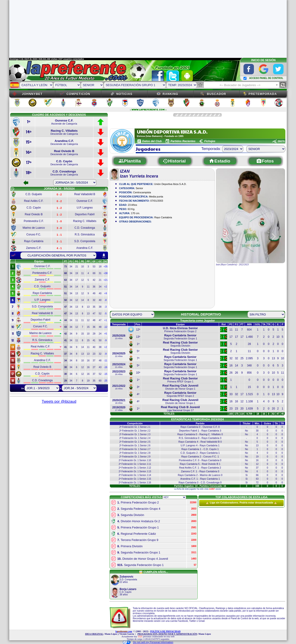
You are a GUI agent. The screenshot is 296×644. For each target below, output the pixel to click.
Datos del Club (152, 141)
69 (94, 273)
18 (100, 267)
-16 (105, 367)
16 (88, 361)
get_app (106, 189)
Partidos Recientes (183, 141)
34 (71, 267)
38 (100, 307)
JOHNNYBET (32, 94)
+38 (106, 273)
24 (100, 334)
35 (94, 307)
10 (82, 267)
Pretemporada (263, 94)
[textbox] (241, 85)
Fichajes (210, 141)
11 (82, 273)
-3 (106, 307)
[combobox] (241, 85)
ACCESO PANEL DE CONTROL (266, 78)
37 (94, 361)
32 (94, 300)
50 (100, 340)
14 (77, 287)
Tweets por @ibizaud (59, 402)
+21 (106, 280)
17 (77, 280)
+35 (106, 267)
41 (94, 340)
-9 (106, 340)
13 (77, 293)
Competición (78, 94)
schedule (12, 189)
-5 (106, 314)
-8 (106, 300)
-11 (105, 361)
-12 (105, 327)
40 (100, 293)
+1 (106, 320)
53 (94, 267)
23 (94, 354)
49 (94, 293)
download (104, 256)
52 (100, 314)
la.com (124, 631)
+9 (106, 293)
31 (100, 273)
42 (94, 280)
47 (94, 314)
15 (88, 327)
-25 (105, 381)
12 (82, 280)
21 (77, 267)
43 (100, 367)
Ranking (170, 94)
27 (94, 367)
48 (94, 320)
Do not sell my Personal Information (148, 642)
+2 (106, 287)
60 (100, 381)
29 (94, 334)
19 (77, 273)
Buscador (217, 94)
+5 (106, 334)
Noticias (124, 94)
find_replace (283, 85)
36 (94, 287)
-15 (105, 374)
